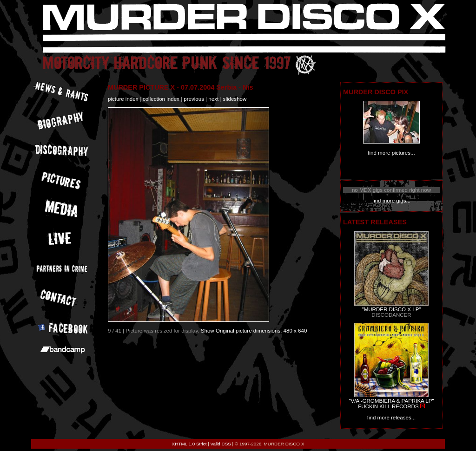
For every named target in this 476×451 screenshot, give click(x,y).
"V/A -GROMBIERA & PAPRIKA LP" (391, 401)
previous (194, 99)
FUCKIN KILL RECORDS (388, 406)
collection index (161, 99)
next (213, 99)
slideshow (235, 99)
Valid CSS (221, 444)
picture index (123, 99)
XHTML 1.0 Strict (189, 444)
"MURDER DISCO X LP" (392, 309)
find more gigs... (391, 201)
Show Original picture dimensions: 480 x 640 (254, 331)
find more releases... (392, 418)
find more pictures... (391, 153)
